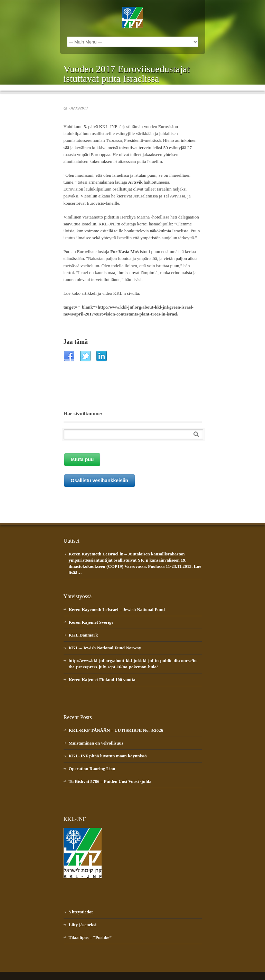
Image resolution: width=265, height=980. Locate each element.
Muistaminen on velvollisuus (96, 743)
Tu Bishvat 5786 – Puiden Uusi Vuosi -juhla (110, 781)
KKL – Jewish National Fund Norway (105, 648)
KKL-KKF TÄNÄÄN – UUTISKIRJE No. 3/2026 (116, 730)
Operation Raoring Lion (92, 769)
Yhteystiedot (81, 912)
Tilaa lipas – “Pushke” (90, 937)
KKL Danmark (83, 635)
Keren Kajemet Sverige (91, 622)
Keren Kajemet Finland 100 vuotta (102, 680)
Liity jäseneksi (83, 925)
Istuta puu (82, 459)
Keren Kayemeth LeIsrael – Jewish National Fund (117, 609)
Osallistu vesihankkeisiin (100, 481)
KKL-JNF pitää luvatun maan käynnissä (108, 756)
